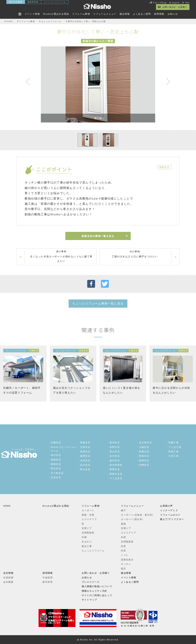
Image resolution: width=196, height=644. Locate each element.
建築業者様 (33, 2)
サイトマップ (89, 600)
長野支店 (115, 447)
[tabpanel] (98, 84)
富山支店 (115, 451)
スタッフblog (160, 3)
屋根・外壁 (88, 515)
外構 (84, 537)
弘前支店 (85, 447)
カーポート (88, 510)
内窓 (123, 546)
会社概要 (8, 582)
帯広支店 (56, 468)
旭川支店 (56, 455)
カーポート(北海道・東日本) (137, 515)
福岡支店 (144, 460)
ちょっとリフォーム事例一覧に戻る (98, 303)
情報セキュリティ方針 (94, 591)
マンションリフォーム (55, 2)
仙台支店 (85, 465)
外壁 (123, 537)
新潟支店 (115, 443)
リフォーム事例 (81, 14)
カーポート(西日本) (132, 519)
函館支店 (56, 460)
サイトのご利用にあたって (97, 595)
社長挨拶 (8, 578)
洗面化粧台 (127, 560)
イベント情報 (32, 14)
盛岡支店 (85, 456)
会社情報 (8, 573)
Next (167, 82)
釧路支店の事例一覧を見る (98, 236)
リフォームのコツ (170, 515)
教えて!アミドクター (172, 519)
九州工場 (173, 456)
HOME (7, 506)
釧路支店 (56, 464)
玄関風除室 (88, 533)
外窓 (123, 551)
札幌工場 (173, 443)
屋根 (123, 524)
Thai (187, 3)
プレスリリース (91, 582)
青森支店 (85, 443)
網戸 (123, 510)
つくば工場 (175, 447)
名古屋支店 (145, 443)
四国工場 (173, 451)
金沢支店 (115, 456)
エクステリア (89, 519)
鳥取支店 (144, 456)
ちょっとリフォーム (93, 551)
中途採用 (48, 578)
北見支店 (56, 477)
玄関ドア (87, 528)
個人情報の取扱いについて (97, 586)
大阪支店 (144, 447)
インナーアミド (169, 510)
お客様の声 (166, 506)
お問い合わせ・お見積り (175, 7)
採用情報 (159, 14)
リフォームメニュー (105, 14)
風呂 (123, 569)
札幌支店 (56, 443)
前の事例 (61, 257)
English (176, 3)
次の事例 (135, 254)
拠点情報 (125, 14)
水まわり (87, 542)
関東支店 (115, 469)
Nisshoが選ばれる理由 (56, 14)
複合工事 (87, 546)
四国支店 (144, 451)
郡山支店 (85, 469)
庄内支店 (85, 460)
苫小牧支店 (57, 473)
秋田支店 (85, 451)
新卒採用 (48, 582)
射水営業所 (116, 465)
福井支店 (115, 460)
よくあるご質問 (142, 14)
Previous (29, 82)
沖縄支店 (144, 465)
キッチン (126, 564)
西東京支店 (116, 474)
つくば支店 (116, 478)
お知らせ (173, 14)
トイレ (125, 555)
